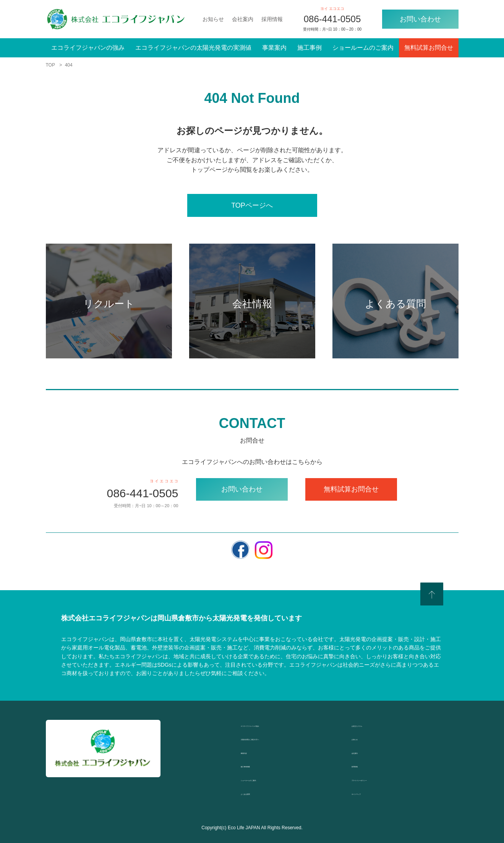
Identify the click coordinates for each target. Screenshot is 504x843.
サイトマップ (370, 793)
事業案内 (274, 48)
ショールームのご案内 (363, 48)
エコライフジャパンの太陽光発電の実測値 (193, 48)
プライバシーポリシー (382, 779)
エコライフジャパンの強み (88, 48)
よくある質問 (259, 793)
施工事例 (310, 48)
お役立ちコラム (373, 725)
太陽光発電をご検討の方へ (277, 738)
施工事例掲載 (259, 765)
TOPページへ (252, 205)
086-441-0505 (332, 19)
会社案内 (243, 19)
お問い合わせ (420, 19)
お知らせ (213, 19)
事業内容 (253, 752)
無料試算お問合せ (429, 48)
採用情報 (272, 19)
